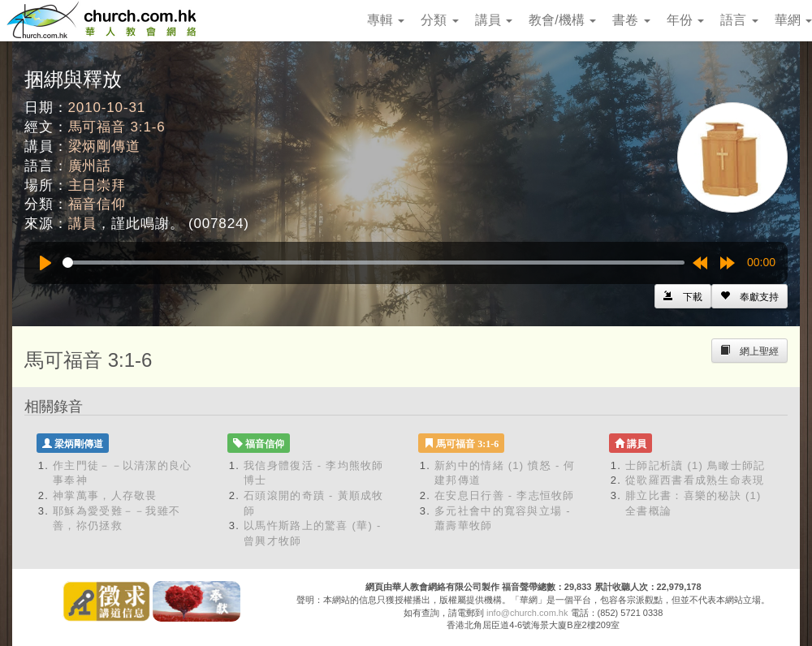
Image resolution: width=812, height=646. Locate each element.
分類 (439, 20)
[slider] (374, 263)
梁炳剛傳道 (104, 146)
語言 (739, 20)
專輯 (386, 20)
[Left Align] (749, 296)
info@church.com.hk (527, 613)
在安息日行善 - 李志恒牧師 (505, 495)
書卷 (631, 20)
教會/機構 (562, 20)
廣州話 (90, 166)
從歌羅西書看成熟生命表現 (695, 480)
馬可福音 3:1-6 (117, 127)
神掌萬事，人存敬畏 (105, 495)
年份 (685, 20)
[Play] (45, 263)
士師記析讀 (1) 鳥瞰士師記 (695, 465)
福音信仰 (97, 204)
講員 (494, 20)
